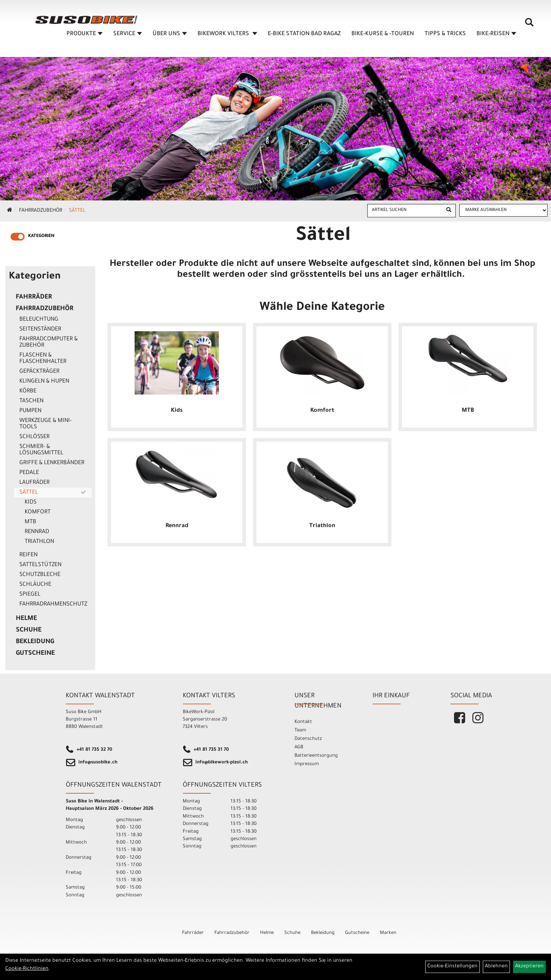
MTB (30, 522)
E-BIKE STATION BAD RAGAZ (304, 34)
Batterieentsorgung (316, 756)
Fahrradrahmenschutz (53, 604)
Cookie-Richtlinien (27, 969)
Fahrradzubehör (41, 211)
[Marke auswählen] (503, 210)
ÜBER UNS (170, 34)
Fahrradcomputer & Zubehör (48, 342)
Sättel (77, 211)
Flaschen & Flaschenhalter (43, 359)
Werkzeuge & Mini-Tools (46, 424)
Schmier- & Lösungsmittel (41, 450)
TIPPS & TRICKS (445, 34)
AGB (299, 747)
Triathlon (39, 542)
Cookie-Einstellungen (452, 967)
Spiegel (30, 595)
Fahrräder (34, 297)
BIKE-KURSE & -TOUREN (383, 34)
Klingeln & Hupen (44, 382)
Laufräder (34, 483)
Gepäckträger (39, 372)
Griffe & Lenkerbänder (52, 463)
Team (300, 731)
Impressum (307, 764)
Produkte (85, 34)
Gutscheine (35, 654)
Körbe (28, 391)
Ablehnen (496, 967)
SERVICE (128, 34)
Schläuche (35, 585)
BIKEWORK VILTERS (227, 34)
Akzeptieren (529, 967)
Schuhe (29, 630)
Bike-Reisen (496, 34)
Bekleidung (35, 642)
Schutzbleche (40, 575)
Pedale (29, 473)
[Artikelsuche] (529, 25)
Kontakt (303, 722)
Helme (26, 619)
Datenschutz (308, 739)
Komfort (38, 512)
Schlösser (34, 437)
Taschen (31, 401)
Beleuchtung (39, 320)
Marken (388, 933)
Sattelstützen (40, 565)
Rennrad (37, 532)
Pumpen (30, 411)
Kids (31, 502)
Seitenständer (40, 329)
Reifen (28, 555)
